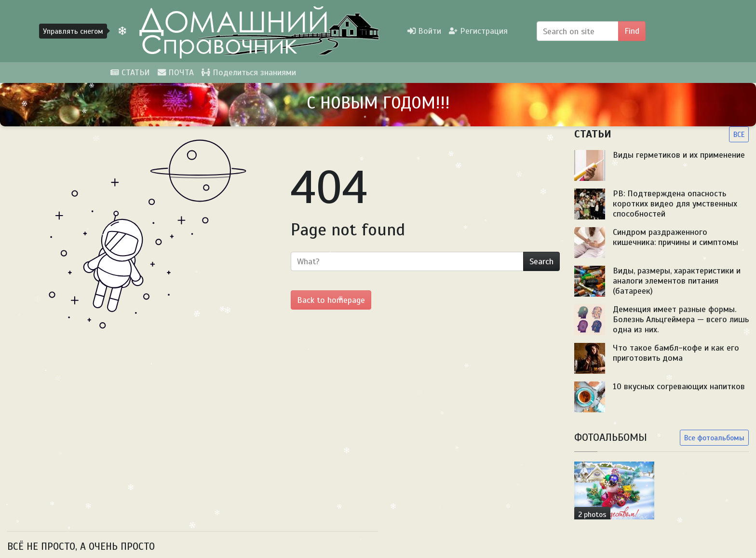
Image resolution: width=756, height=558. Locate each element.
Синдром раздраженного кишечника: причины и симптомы (675, 237)
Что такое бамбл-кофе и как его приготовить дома (676, 353)
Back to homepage (331, 300)
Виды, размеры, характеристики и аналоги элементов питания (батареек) (677, 281)
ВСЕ (739, 134)
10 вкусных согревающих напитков (679, 386)
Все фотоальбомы (714, 438)
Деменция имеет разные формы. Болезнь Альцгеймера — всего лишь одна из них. (681, 319)
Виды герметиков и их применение (679, 155)
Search (541, 261)
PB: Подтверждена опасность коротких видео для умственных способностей (675, 204)
